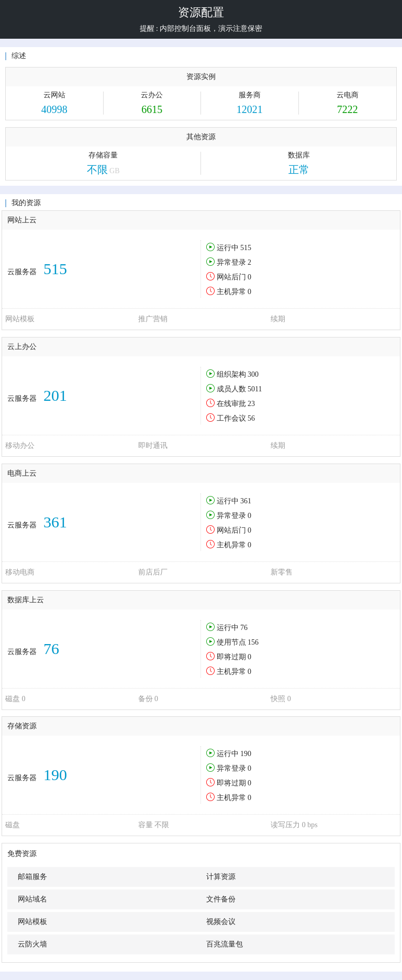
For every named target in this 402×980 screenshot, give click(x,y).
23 (251, 404)
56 (251, 418)
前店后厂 (153, 572)
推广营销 (153, 319)
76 (244, 628)
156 (253, 642)
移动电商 (20, 572)
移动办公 (20, 446)
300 (253, 374)
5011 (255, 389)
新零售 (282, 572)
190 (246, 754)
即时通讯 (153, 446)
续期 (278, 319)
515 (246, 248)
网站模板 (20, 319)
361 (246, 501)
